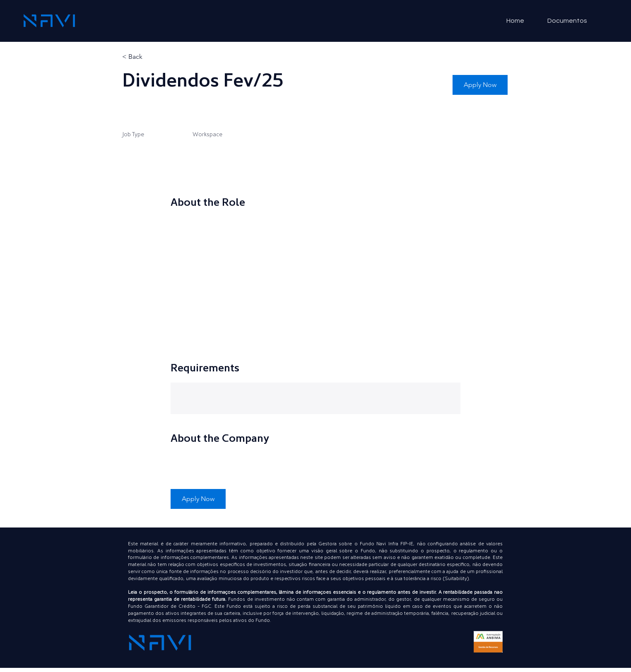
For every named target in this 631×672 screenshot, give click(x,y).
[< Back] (152, 57)
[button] (480, 85)
